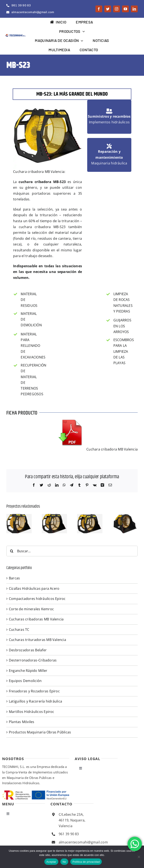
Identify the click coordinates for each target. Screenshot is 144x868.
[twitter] (108, 9)
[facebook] (99, 9)
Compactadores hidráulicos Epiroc (37, 599)
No (64, 862)
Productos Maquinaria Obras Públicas (40, 732)
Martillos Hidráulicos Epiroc (32, 712)
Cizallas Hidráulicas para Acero (34, 588)
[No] (139, 857)
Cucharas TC (19, 630)
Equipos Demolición (25, 681)
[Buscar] (12, 551)
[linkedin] (134, 9)
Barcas (14, 578)
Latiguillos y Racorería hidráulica (35, 701)
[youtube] (125, 9)
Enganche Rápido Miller (28, 671)
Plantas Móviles (22, 722)
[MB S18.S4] (54, 516)
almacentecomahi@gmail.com (83, 842)
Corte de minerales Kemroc (31, 609)
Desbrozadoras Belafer (28, 650)
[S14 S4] (90, 516)
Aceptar (51, 862)
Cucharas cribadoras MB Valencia (36, 619)
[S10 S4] (125, 516)
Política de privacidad (86, 862)
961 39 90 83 (69, 834)
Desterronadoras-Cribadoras (33, 660)
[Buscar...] (72, 551)
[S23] (19, 516)
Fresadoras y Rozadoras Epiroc (34, 691)
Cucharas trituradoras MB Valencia (37, 640)
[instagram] (117, 9)
